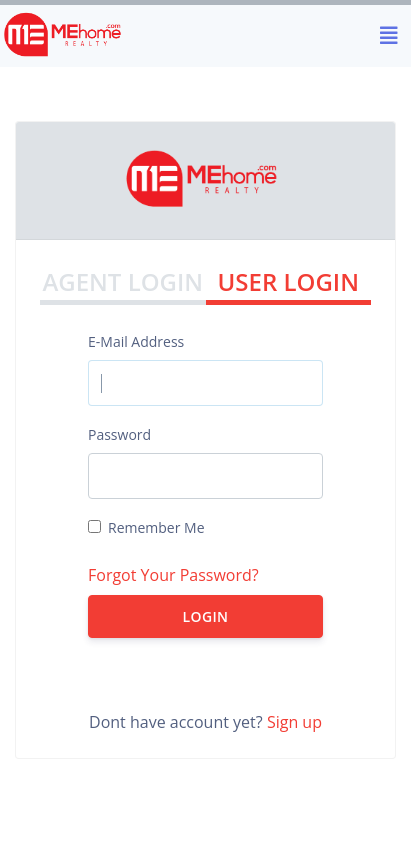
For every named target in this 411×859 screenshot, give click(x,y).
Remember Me (156, 527)
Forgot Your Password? (173, 575)
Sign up (294, 722)
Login (206, 616)
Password (119, 434)
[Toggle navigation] (389, 36)
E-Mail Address (136, 341)
